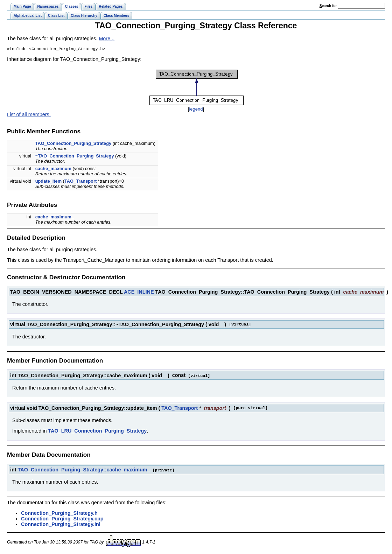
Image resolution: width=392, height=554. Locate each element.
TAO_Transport (80, 182)
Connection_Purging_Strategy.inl (61, 524)
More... (107, 38)
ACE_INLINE (139, 293)
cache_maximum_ (55, 218)
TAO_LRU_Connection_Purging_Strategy (97, 431)
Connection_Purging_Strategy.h (59, 513)
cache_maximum (53, 169)
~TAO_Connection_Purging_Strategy (75, 157)
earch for (328, 6)
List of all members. (29, 115)
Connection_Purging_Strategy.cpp (62, 519)
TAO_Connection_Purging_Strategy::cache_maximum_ (84, 470)
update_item (48, 182)
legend (196, 110)
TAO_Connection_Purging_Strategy (73, 144)
